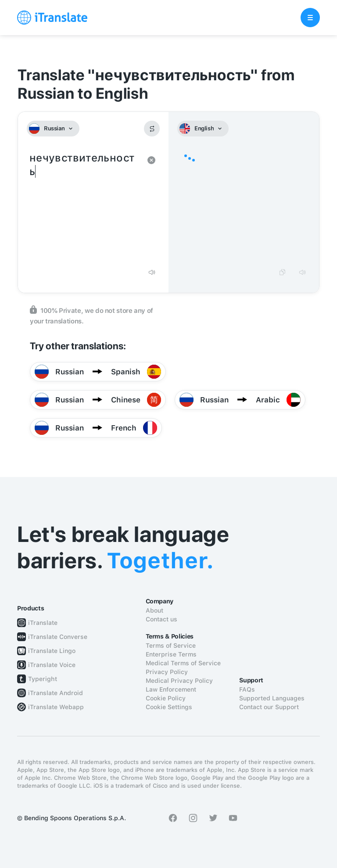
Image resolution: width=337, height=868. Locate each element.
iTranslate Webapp (56, 707)
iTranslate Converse (58, 637)
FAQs (247, 689)
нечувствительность (84, 206)
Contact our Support (269, 707)
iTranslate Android (56, 693)
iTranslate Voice (52, 665)
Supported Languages (272, 698)
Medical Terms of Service (183, 663)
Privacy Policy (167, 672)
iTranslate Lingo (52, 651)
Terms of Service (171, 646)
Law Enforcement (171, 689)
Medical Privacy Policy (179, 681)
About (154, 610)
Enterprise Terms (171, 654)
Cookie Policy (166, 698)
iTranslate (43, 623)
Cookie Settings (169, 707)
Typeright (43, 679)
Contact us (161, 619)
